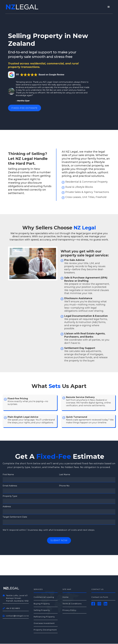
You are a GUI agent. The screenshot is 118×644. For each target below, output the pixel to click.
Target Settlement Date (15, 517)
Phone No (64, 486)
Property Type (10, 496)
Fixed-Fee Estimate (26, 108)
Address (7, 507)
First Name (8, 475)
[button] (109, 7)
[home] (22, 7)
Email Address (10, 486)
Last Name (65, 475)
